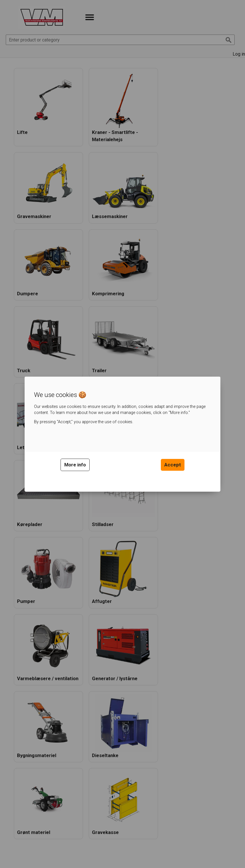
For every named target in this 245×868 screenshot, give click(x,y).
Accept (173, 465)
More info (75, 465)
